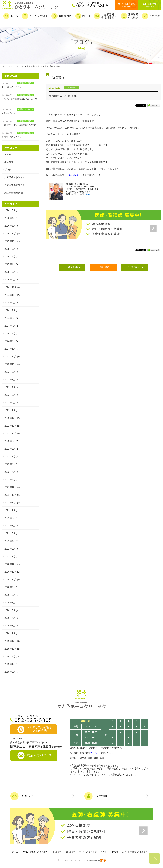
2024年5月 (10, 318)
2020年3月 (10, 626)
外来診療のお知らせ (15, 185)
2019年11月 (10, 649)
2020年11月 (10, 572)
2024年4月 (10, 326)
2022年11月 (10, 426)
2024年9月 (10, 303)
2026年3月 (10, 226)
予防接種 (114, 852)
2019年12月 (10, 641)
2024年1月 (10, 349)
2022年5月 (10, 464)
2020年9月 (10, 587)
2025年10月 (10, 241)
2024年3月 (10, 333)
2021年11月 (10, 495)
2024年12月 (10, 287)
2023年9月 (10, 372)
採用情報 (144, 852)
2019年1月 (10, 664)
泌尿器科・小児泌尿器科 (64, 852)
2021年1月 (10, 556)
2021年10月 (10, 503)
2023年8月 (10, 380)
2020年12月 (10, 564)
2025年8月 (10, 257)
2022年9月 (10, 441)
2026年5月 (10, 210)
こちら (87, 194)
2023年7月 (10, 387)
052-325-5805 (94, 5)
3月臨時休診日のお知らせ (14, 137)
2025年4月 (10, 280)
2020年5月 (10, 610)
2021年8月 (10, 518)
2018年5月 (10, 672)
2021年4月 (10, 541)
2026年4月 (10, 218)
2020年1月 (10, 633)
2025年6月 (10, 272)
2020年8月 (10, 595)
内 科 (82, 852)
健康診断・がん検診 (98, 852)
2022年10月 (10, 433)
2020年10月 (10, 580)
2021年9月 (10, 510)
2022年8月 (10, 449)
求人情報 (9, 162)
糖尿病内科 (45, 852)
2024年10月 (10, 295)
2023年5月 (10, 395)
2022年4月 (10, 472)
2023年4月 (10, 403)
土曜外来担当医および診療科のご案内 (19, 125)
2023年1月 (10, 410)
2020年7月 (10, 603)
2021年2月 (10, 549)
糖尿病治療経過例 (14, 193)
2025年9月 (10, 249)
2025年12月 (10, 233)
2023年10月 (10, 364)
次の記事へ (134, 267)
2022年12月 (10, 418)
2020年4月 (10, 618)
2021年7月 (10, 526)
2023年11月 (10, 357)
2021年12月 (10, 487)
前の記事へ (74, 267)
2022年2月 (10, 480)
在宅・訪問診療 (129, 852)
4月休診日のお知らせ (12, 113)
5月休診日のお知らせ (12, 87)
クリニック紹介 (29, 852)
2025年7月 (10, 264)
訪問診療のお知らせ (15, 177)
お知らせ (9, 154)
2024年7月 (10, 310)
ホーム (15, 852)
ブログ (8, 170)
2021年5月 (10, 533)
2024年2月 (10, 341)
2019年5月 (10, 656)
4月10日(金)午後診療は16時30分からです (20, 100)
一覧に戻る (103, 267)
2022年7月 (10, 457)
